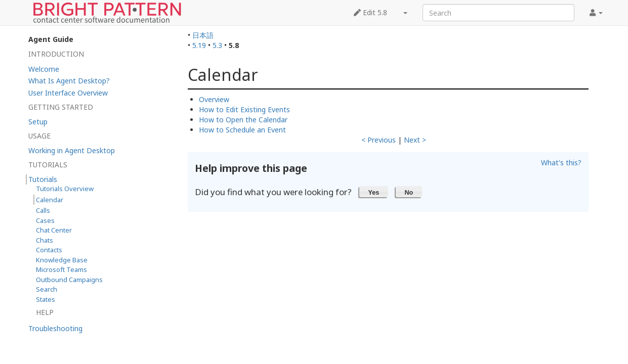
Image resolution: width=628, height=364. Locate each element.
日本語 (203, 35)
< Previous (379, 140)
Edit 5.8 (370, 12)
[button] (374, 192)
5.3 (217, 45)
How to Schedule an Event (242, 130)
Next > (415, 140)
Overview (214, 99)
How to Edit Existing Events (244, 109)
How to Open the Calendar (243, 120)
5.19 (199, 45)
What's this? (561, 163)
